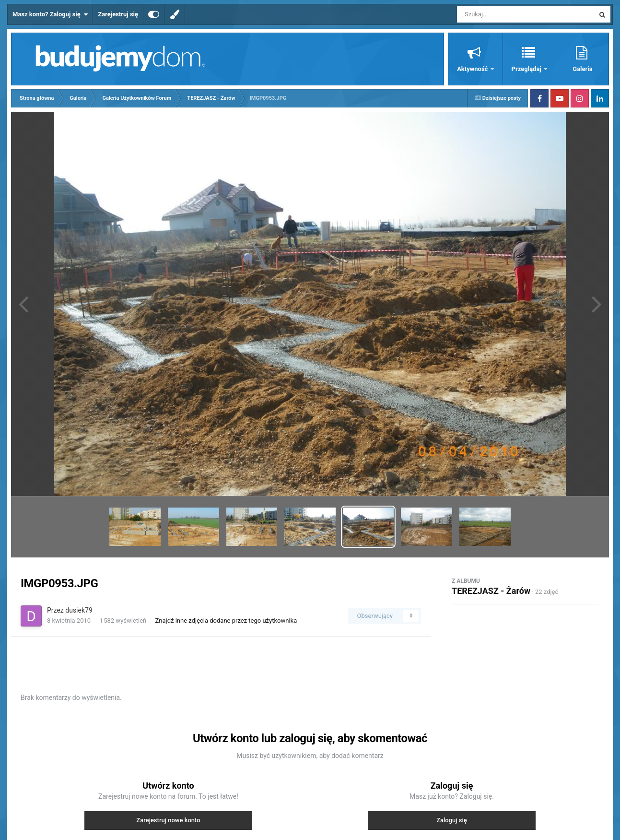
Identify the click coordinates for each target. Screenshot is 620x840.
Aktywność (473, 69)
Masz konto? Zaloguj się (50, 14)
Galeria (582, 69)
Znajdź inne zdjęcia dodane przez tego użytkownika (226, 621)
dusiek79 (79, 610)
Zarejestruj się (118, 14)
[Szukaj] (504, 14)
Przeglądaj (527, 69)
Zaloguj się (452, 820)
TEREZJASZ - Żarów (491, 591)
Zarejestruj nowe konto (168, 820)
